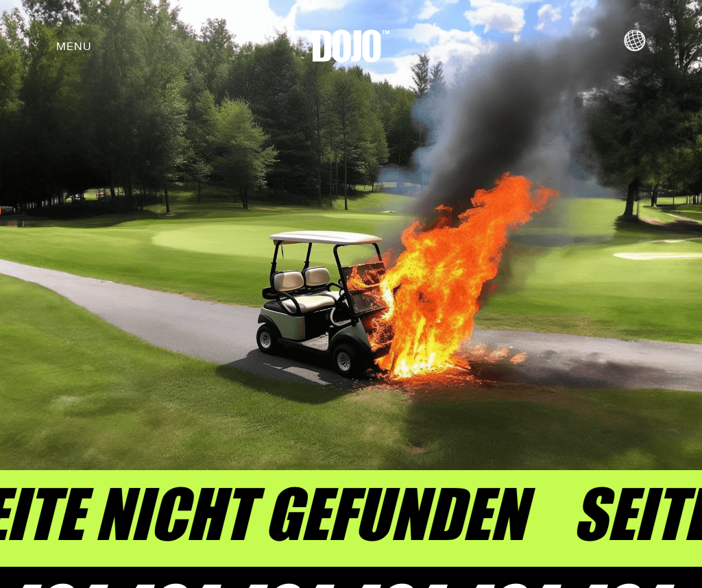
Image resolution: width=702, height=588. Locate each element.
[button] (74, 46)
